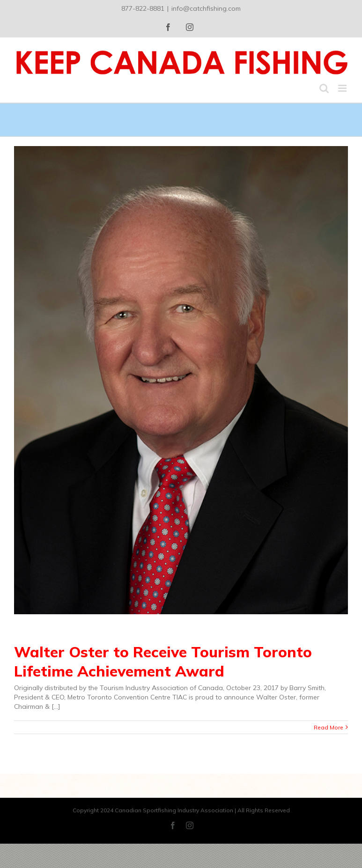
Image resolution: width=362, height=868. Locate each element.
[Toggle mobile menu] (343, 88)
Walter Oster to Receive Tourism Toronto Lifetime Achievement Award (163, 661)
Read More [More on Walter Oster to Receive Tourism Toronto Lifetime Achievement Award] (329, 727)
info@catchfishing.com (206, 8)
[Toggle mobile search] (324, 88)
